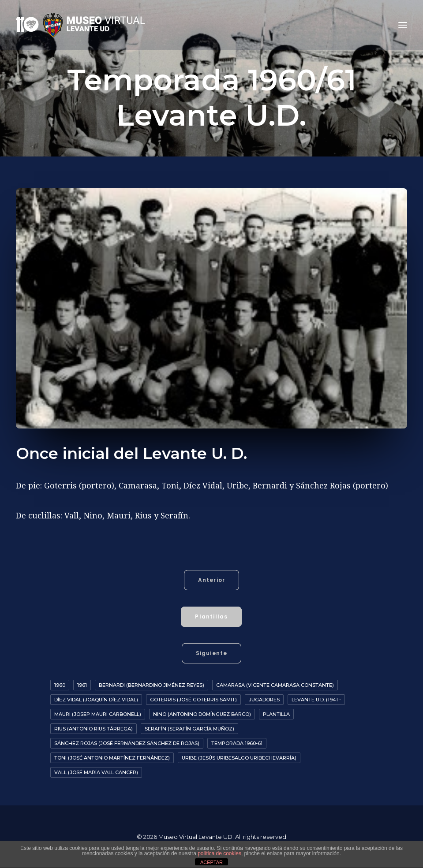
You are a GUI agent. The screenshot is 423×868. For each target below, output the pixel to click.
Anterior (212, 580)
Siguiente (212, 653)
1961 (82, 685)
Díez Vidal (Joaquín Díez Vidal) (96, 700)
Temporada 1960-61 (237, 743)
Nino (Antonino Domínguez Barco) (202, 714)
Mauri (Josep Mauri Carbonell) (98, 714)
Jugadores (264, 700)
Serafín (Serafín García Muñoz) (189, 729)
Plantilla (276, 714)
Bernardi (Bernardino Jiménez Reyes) (152, 685)
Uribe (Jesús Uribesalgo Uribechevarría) (239, 758)
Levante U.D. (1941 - (316, 700)
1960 (60, 685)
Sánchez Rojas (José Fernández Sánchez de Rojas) (127, 743)
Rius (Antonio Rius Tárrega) (94, 729)
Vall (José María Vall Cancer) (96, 772)
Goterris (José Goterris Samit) (193, 700)
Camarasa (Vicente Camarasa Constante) (275, 685)
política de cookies (219, 853)
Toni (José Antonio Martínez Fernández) (112, 758)
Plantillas (211, 617)
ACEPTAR (211, 862)
